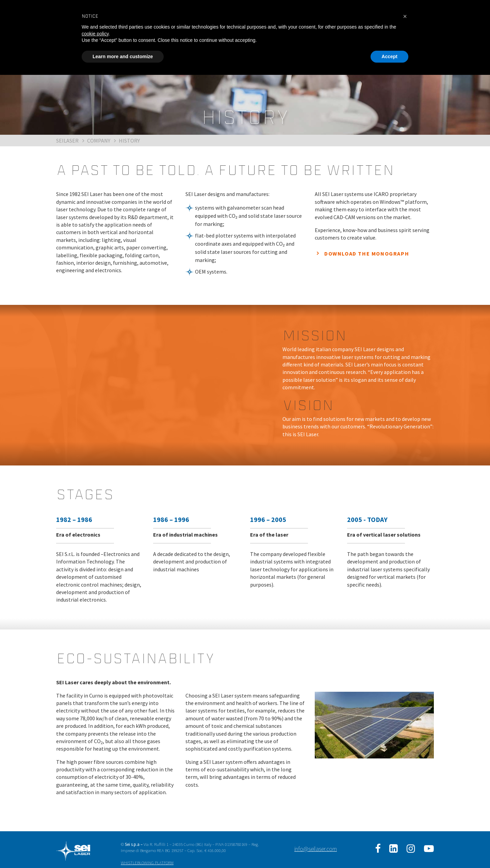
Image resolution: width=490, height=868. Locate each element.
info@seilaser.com (316, 849)
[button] (405, 16)
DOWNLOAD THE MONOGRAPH (367, 253)
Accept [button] (389, 56)
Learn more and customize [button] (123, 56)
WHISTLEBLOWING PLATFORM (147, 863)
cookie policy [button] (95, 34)
